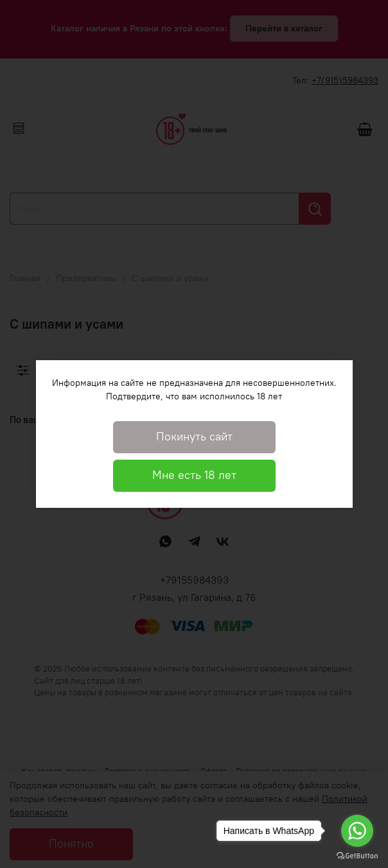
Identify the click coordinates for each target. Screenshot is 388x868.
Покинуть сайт (194, 437)
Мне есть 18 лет (194, 475)
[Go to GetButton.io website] (357, 855)
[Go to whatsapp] (357, 831)
